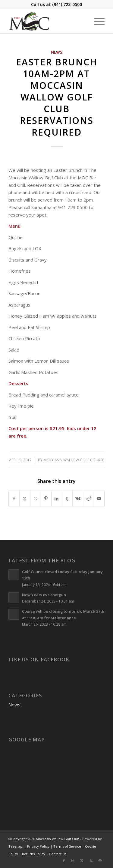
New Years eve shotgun (44, 595)
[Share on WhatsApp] (36, 499)
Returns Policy (34, 854)
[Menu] (96, 21)
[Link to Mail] (100, 861)
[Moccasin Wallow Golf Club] (47, 21)
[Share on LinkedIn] (57, 499)
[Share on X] (25, 499)
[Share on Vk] (78, 499)
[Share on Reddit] (88, 499)
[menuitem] (96, 21)
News (57, 52)
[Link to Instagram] (73, 861)
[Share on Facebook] (14, 499)
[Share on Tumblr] (67, 499)
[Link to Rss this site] (91, 861)
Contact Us (58, 854)
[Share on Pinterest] (46, 499)
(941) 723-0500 (67, 4)
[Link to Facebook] (64, 861)
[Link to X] (82, 861)
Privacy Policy (38, 846)
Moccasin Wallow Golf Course (74, 460)
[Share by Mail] (99, 499)
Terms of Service (67, 846)
